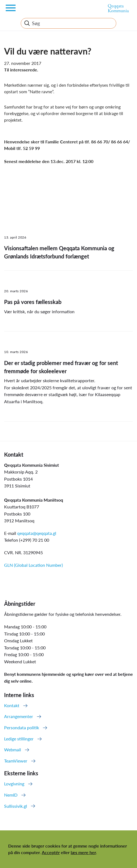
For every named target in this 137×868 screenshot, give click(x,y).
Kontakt (12, 705)
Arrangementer (19, 716)
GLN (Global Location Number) (33, 565)
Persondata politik (22, 727)
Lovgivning (14, 784)
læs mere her (83, 852)
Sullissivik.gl (16, 806)
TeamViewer (16, 761)
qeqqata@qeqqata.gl (37, 533)
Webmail (13, 750)
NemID (11, 795)
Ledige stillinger (19, 739)
